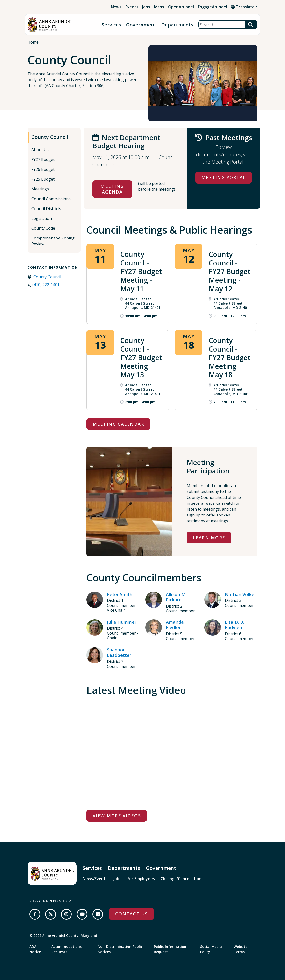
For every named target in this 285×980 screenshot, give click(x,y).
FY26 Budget (43, 169)
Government (141, 25)
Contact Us (131, 914)
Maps (159, 7)
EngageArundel (212, 7)
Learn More (209, 538)
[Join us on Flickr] (98, 914)
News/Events (95, 879)
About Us (40, 150)
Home (33, 42)
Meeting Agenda (112, 189)
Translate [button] (243, 7)
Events (132, 7)
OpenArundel (181, 7)
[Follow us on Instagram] (66, 914)
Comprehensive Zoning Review (53, 241)
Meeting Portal (224, 177)
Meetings (40, 189)
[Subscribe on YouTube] (82, 914)
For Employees (141, 879)
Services (111, 25)
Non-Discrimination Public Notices (120, 949)
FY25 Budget (43, 179)
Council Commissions (51, 199)
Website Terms (241, 949)
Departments (177, 25)
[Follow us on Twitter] (51, 914)
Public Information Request (170, 949)
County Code (43, 228)
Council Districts (46, 209)
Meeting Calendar (118, 424)
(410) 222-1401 (46, 285)
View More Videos (117, 816)
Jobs (146, 7)
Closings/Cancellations (182, 879)
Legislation (42, 218)
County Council (50, 137)
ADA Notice (35, 949)
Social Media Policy (211, 949)
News (116, 7)
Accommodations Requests (66, 949)
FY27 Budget (43, 159)
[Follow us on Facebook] (35, 914)
